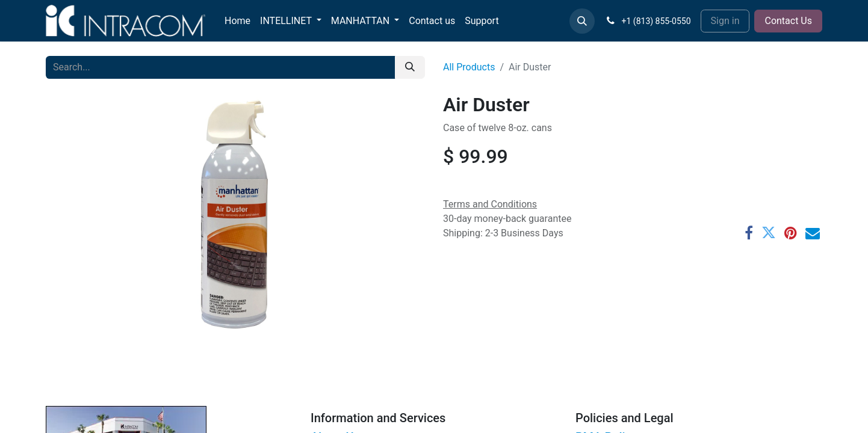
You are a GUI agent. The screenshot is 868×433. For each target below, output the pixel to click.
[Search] (410, 67)
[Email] (813, 233)
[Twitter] (769, 233)
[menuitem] (237, 21)
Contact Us (788, 21)
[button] (582, 21)
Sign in (725, 21)
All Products (469, 67)
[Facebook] (749, 233)
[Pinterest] (791, 233)
